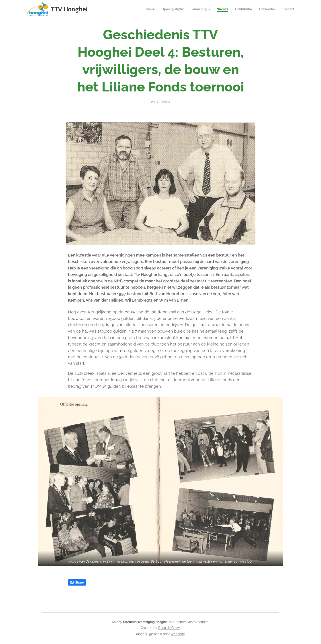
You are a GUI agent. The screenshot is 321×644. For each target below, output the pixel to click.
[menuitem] (142, 9)
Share (77, 582)
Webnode (178, 634)
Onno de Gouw (169, 628)
